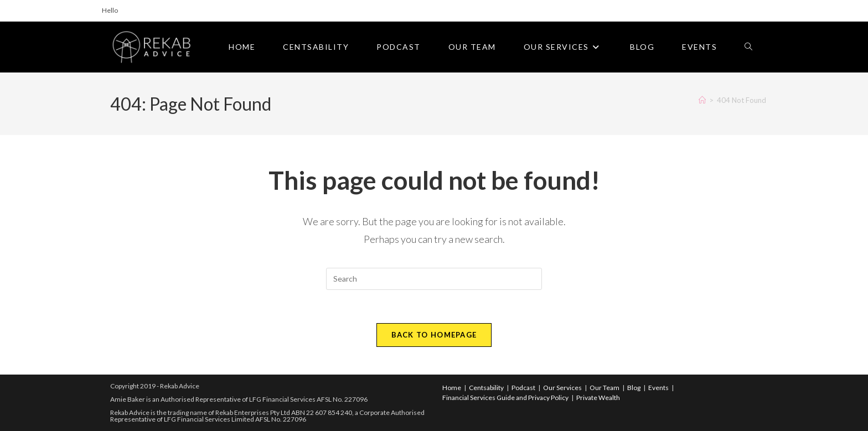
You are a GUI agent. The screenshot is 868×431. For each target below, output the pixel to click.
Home (452, 388)
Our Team (604, 388)
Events (658, 388)
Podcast (523, 388)
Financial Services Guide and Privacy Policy (505, 398)
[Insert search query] (434, 279)
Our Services (562, 388)
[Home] (702, 100)
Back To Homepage (434, 335)
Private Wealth (598, 398)
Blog (634, 388)
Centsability (486, 388)
